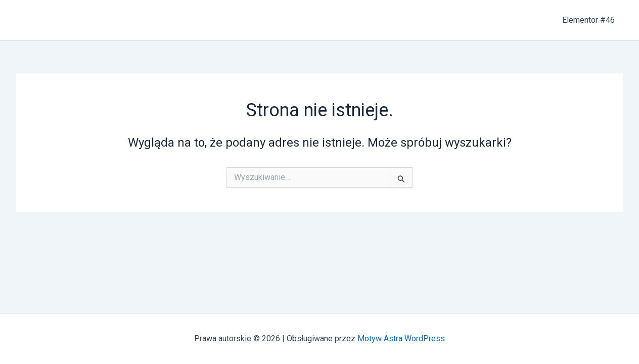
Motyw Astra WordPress (401, 338)
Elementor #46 (588, 20)
